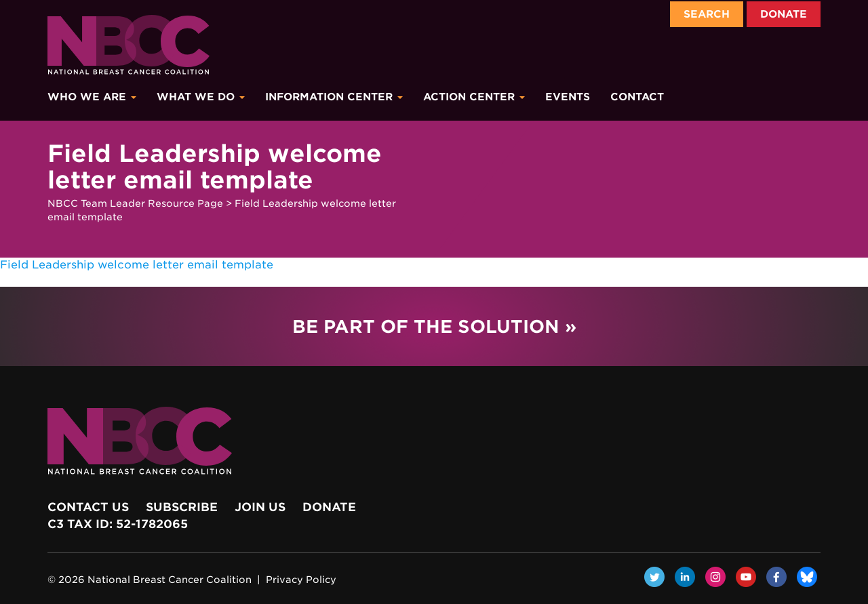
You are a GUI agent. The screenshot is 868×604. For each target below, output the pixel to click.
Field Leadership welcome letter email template (137, 265)
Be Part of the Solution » (434, 326)
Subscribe (182, 507)
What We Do (201, 97)
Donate (784, 14)
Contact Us (88, 507)
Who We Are (92, 97)
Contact (637, 97)
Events (568, 97)
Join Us (260, 507)
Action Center (474, 97)
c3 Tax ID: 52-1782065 (118, 524)
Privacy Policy (301, 580)
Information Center (334, 97)
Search (707, 14)
